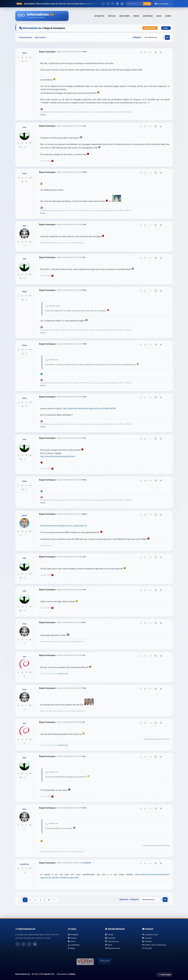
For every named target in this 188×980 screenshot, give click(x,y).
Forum (72, 941)
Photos (43, 115)
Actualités (73, 935)
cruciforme (24, 864)
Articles (72, 938)
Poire (25, 53)
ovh (24, 657)
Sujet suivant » (40, 37)
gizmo (24, 515)
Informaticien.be (32, 28)
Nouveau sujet (150, 28)
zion (24, 127)
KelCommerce (112, 941)
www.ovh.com (63, 674)
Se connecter (163, 4)
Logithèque (74, 945)
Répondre (124, 899)
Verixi (108, 945)
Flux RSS (147, 948)
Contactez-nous (150, 935)
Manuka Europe (113, 948)
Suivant (55, 900)
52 (49, 900)
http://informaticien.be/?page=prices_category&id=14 (64, 526)
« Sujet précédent (25, 37)
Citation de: (52, 306)
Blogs (71, 948)
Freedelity (110, 938)
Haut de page (164, 975)
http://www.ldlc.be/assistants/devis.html (58, 456)
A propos (147, 938)
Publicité (147, 941)
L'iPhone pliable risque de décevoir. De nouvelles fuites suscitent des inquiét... (70, 4)
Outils (166, 28)
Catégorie (137, 37)
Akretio (109, 935)
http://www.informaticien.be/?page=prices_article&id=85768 (89, 408)
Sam (24, 226)
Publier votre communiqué (154, 945)
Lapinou (58, 306)
